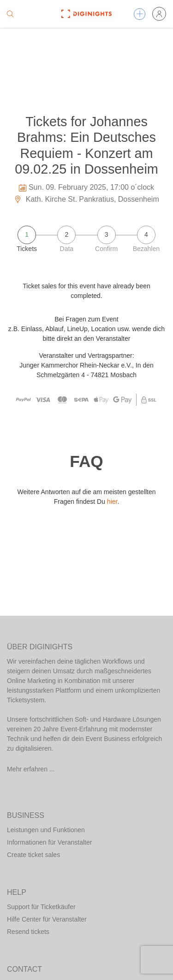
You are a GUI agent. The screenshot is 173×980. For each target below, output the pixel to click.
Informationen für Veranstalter (49, 842)
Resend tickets (28, 932)
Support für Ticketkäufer (41, 907)
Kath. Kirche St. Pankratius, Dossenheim (86, 199)
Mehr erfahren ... (31, 769)
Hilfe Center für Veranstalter (47, 919)
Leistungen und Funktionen (46, 830)
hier (112, 502)
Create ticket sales (33, 855)
